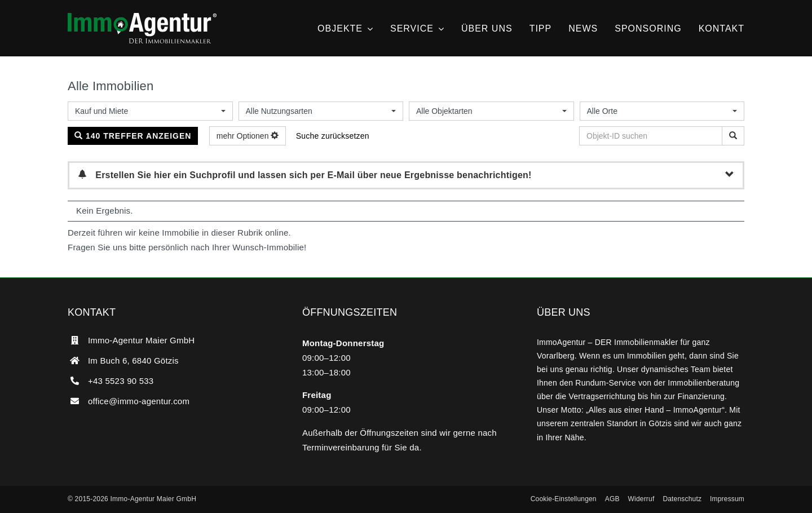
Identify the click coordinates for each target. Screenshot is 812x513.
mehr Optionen (248, 136)
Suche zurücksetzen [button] (333, 136)
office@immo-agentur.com (139, 401)
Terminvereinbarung (341, 447)
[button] (564, 499)
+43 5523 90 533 (121, 381)
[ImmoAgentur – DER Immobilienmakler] (142, 17)
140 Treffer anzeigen (133, 136)
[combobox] (150, 111)
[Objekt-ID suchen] (733, 136)
